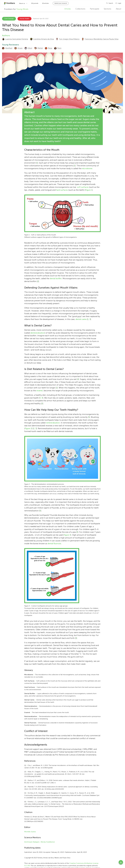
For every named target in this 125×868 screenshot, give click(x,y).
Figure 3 (67, 535)
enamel (40, 391)
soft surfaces (83, 187)
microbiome (87, 168)
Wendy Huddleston (48, 842)
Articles (68, 9)
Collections (80, 9)
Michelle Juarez (30, 832)
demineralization (38, 333)
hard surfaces (62, 190)
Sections (107, 9)
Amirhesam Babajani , (32, 842)
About (119, 9)
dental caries (81, 319)
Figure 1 (89, 190)
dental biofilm (56, 278)
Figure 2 (28, 428)
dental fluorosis (54, 544)
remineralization (53, 423)
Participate (95, 9)
